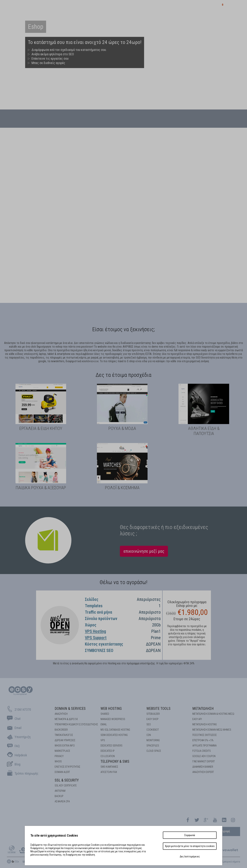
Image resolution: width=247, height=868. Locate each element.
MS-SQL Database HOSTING (115, 730)
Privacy (59, 756)
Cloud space (154, 751)
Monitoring (153, 740)
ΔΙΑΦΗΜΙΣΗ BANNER (203, 767)
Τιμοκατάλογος (64, 735)
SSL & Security (67, 780)
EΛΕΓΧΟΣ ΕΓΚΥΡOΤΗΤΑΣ (67, 767)
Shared (105, 714)
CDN (149, 735)
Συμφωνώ (190, 835)
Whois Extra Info (65, 746)
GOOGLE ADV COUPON (204, 756)
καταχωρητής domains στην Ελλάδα (51, 6)
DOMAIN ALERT (62, 772)
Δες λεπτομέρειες (190, 857)
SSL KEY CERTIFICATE (66, 786)
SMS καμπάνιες (109, 767)
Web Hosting (111, 709)
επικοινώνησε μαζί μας (144, 551)
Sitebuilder (153, 714)
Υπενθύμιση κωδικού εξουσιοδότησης (76, 724)
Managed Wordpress (113, 719)
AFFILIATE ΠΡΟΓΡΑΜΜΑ (204, 746)
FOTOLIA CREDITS (202, 751)
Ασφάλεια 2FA (62, 801)
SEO (149, 724)
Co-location (108, 756)
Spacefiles (153, 746)
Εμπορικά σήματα (231, 862)
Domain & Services (70, 709)
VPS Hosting (95, 631)
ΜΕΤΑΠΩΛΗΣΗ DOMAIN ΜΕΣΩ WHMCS (212, 730)
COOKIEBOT (153, 730)
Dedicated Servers (111, 746)
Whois (58, 761)
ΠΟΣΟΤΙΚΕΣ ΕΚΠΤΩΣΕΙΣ (205, 735)
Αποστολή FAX (109, 772)
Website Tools (158, 709)
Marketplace (62, 751)
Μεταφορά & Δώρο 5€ (66, 719)
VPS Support (96, 638)
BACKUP (59, 796)
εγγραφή (225, 831)
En (18, 862)
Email (104, 724)
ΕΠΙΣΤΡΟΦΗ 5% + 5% (203, 740)
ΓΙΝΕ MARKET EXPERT (204, 761)
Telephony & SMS (115, 761)
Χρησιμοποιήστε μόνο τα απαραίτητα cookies (190, 846)
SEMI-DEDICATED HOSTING (114, 735)
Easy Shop (152, 719)
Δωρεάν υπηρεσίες (65, 740)
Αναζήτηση (61, 714)
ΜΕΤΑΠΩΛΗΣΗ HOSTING (205, 724)
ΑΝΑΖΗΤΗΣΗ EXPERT (203, 772)
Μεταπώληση (203, 709)
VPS (103, 740)
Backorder (61, 730)
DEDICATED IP (108, 751)
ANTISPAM (60, 791)
